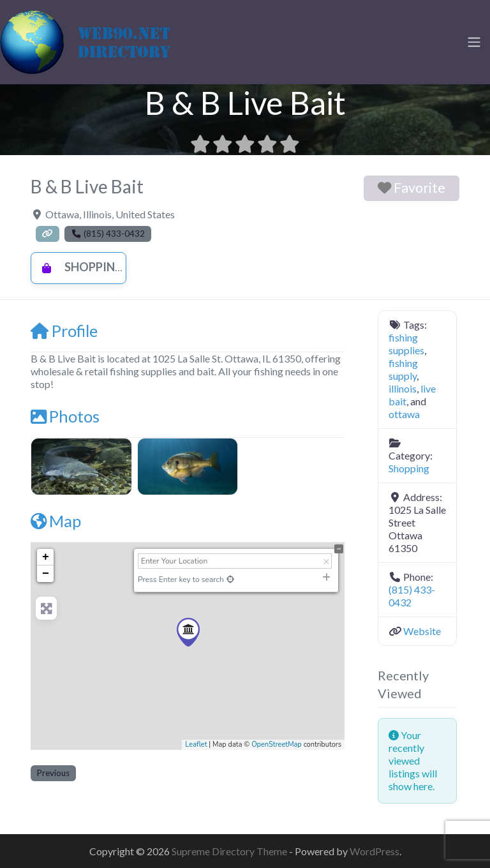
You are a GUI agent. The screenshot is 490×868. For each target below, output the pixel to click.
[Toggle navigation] (474, 42)
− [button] (46, 574)
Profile (64, 331)
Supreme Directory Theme (230, 851)
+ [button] (46, 557)
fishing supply (403, 369)
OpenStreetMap (277, 745)
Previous (53, 773)
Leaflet (196, 745)
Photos (65, 416)
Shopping (78, 267)
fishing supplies (406, 344)
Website (422, 631)
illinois (403, 388)
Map (56, 521)
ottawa (404, 414)
